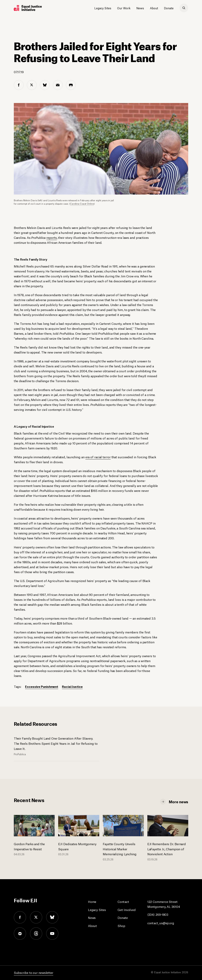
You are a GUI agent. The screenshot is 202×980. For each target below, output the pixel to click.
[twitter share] (32, 85)
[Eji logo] (28, 8)
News (140, 8)
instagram (20, 934)
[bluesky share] (45, 85)
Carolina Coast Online (82, 204)
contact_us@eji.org (161, 923)
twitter (36, 917)
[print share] (71, 85)
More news (179, 801)
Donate (169, 8)
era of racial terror (98, 457)
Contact (123, 901)
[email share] (58, 85)
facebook (20, 917)
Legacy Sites (103, 8)
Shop (121, 926)
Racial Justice (72, 686)
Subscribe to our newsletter (34, 972)
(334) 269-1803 (158, 914)
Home (92, 901)
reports (51, 237)
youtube (52, 934)
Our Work (124, 8)
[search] (184, 8)
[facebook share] (19, 85)
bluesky (52, 917)
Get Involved (127, 910)
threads (36, 934)
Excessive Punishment (42, 686)
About (154, 8)
